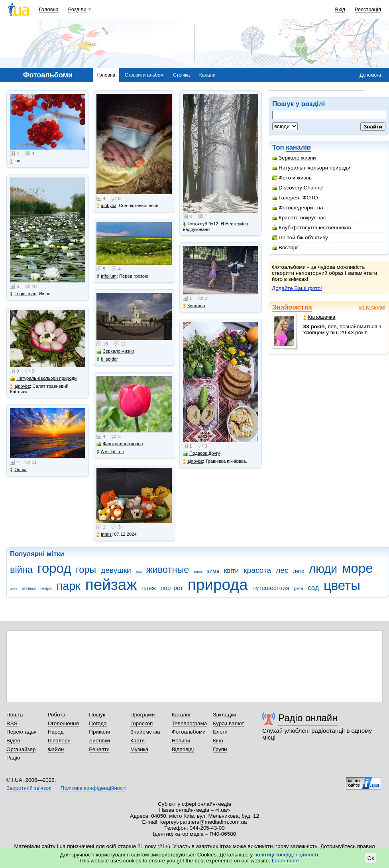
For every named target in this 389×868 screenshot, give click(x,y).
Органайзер (21, 749)
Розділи (77, 9)
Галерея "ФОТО (295, 198)
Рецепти (99, 749)
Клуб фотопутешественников (312, 228)
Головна (49, 9)
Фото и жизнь (292, 178)
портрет (172, 588)
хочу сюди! (372, 307)
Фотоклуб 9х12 (200, 224)
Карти (138, 741)
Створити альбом (144, 75)
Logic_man (23, 294)
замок (198, 572)
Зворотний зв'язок (29, 788)
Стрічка (181, 75)
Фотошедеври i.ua (298, 208)
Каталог (182, 715)
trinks (104, 534)
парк (69, 586)
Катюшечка (319, 317)
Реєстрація (368, 9)
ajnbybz (20, 386)
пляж (149, 588)
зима (213, 571)
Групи (220, 749)
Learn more (286, 861)
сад (313, 588)
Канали (207, 75)
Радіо (13, 758)
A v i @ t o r (110, 452)
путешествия (271, 588)
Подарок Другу (201, 453)
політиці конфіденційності (286, 855)
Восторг (285, 248)
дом (139, 572)
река (299, 588)
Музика (139, 749)
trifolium (107, 276)
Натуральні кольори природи (311, 168)
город (54, 568)
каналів (298, 147)
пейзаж (111, 585)
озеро (46, 588)
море (358, 568)
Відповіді (183, 749)
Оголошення (63, 723)
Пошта (15, 715)
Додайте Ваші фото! (297, 288)
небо (14, 589)
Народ (56, 732)
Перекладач (21, 732)
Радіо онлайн (308, 718)
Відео (13, 741)
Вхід (340, 9)
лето (299, 571)
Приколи (99, 732)
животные (168, 570)
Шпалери (59, 741)
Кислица (194, 306)
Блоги (220, 732)
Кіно (218, 741)
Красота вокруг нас (299, 218)
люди (323, 569)
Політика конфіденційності (93, 788)
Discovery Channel (298, 188)
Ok (371, 858)
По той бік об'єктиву (300, 238)
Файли (56, 749)
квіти (232, 571)
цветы (342, 585)
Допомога (370, 75)
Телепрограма (190, 723)
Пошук (97, 715)
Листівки (99, 741)
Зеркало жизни (294, 158)
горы (86, 570)
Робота (57, 715)
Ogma (18, 470)
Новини (181, 741)
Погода (98, 723)
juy (15, 161)
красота (257, 570)
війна (21, 570)
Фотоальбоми (189, 732)
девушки (116, 570)
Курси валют (228, 723)
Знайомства (292, 307)
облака (29, 588)
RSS (12, 723)
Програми (142, 715)
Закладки (224, 715)
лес (282, 570)
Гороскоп (141, 723)
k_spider (107, 359)
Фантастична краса (120, 444)
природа (218, 585)
